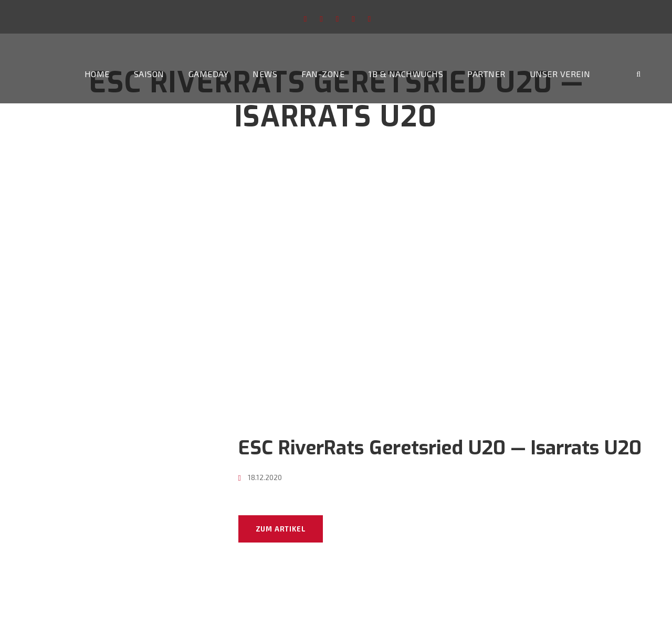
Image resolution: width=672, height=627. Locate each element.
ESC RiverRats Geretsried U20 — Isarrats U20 (440, 448)
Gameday (209, 74)
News (265, 74)
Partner (486, 74)
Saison (149, 74)
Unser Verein (560, 74)
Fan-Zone (323, 74)
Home (97, 74)
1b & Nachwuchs (406, 74)
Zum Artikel (281, 529)
